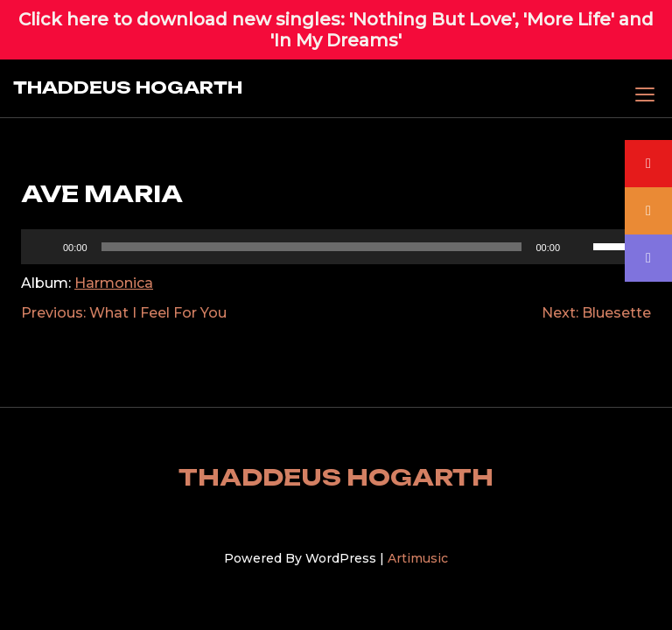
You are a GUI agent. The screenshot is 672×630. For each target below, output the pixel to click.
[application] (336, 247)
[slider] (618, 245)
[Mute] (579, 247)
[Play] (44, 247)
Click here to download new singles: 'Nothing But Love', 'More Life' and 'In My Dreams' (336, 30)
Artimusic (418, 558)
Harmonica (114, 283)
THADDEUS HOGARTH (128, 87)
